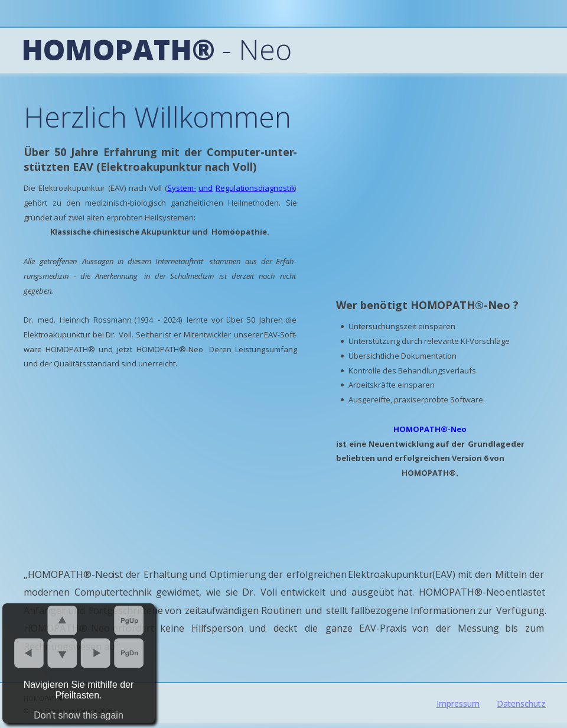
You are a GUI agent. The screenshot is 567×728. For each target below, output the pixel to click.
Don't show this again (79, 715)
